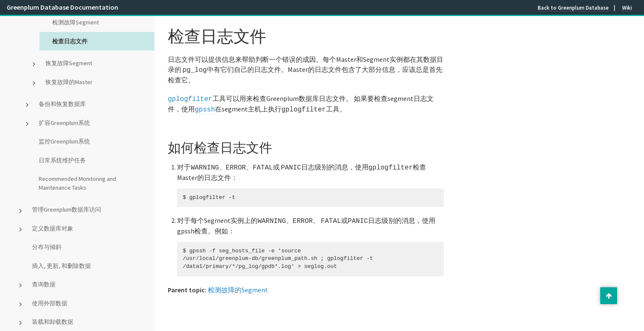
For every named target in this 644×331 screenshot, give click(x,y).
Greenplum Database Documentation (62, 7)
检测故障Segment (76, 22)
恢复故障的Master (69, 82)
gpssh (205, 107)
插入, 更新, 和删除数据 (61, 266)
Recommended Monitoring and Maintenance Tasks (77, 183)
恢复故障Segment (69, 63)
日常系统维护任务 (62, 160)
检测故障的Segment (238, 286)
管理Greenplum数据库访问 (66, 209)
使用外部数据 (50, 303)
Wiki (627, 8)
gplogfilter (190, 98)
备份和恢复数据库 (62, 104)
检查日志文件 (70, 41)
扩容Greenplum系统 (64, 123)
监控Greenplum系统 (64, 141)
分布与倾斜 (47, 247)
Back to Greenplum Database (573, 8)
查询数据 (44, 284)
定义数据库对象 (53, 228)
